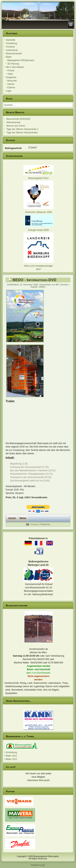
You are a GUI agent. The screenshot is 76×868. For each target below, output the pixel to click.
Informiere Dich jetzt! (38, 780)
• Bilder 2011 (11, 756)
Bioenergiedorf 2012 (38, 178)
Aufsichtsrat (12, 50)
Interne (11, 84)
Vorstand (10, 47)
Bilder (9, 57)
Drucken (65, 285)
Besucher (12, 81)
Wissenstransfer (14, 54)
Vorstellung (11, 43)
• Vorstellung (11, 752)
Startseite (11, 40)
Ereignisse (11, 77)
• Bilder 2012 (11, 759)
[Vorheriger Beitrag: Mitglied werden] (12, 518)
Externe (11, 87)
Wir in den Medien (15, 67)
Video (10, 74)
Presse (11, 71)
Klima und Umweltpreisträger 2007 (38, 266)
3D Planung (13, 64)
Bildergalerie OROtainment (21, 60)
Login (9, 91)
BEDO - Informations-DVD (34, 280)
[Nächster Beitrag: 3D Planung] (23, 518)
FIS (43, 865)
